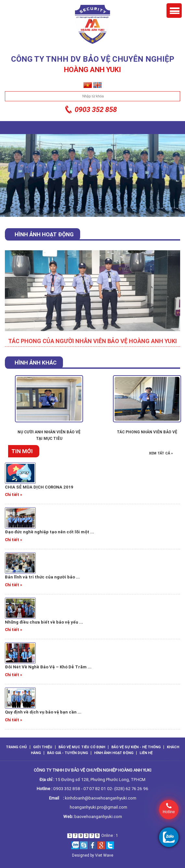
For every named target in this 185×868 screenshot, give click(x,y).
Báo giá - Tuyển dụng (68, 753)
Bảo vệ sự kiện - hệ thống (136, 747)
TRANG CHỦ (16, 747)
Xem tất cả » (161, 453)
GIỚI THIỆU (43, 747)
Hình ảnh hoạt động (114, 753)
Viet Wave (104, 855)
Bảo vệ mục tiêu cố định (82, 747)
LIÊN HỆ (146, 753)
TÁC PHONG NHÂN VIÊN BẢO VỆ (147, 432)
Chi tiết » (13, 495)
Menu (174, 11)
